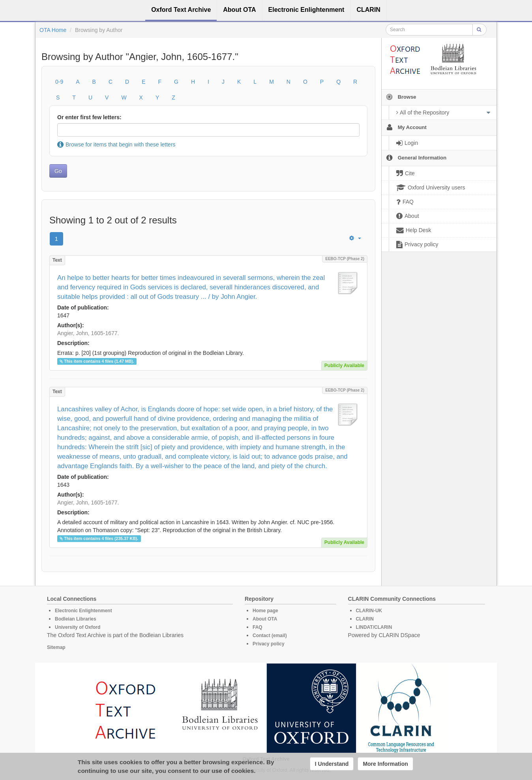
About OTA (265, 619)
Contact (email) (270, 636)
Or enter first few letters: (89, 117)
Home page (265, 611)
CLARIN (365, 619)
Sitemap (56, 647)
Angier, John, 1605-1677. (88, 333)
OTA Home (53, 30)
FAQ (258, 627)
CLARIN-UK (369, 611)
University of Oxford (78, 627)
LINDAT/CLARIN (374, 627)
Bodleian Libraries (76, 619)
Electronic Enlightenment (83, 611)
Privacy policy (269, 644)
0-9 (59, 82)
